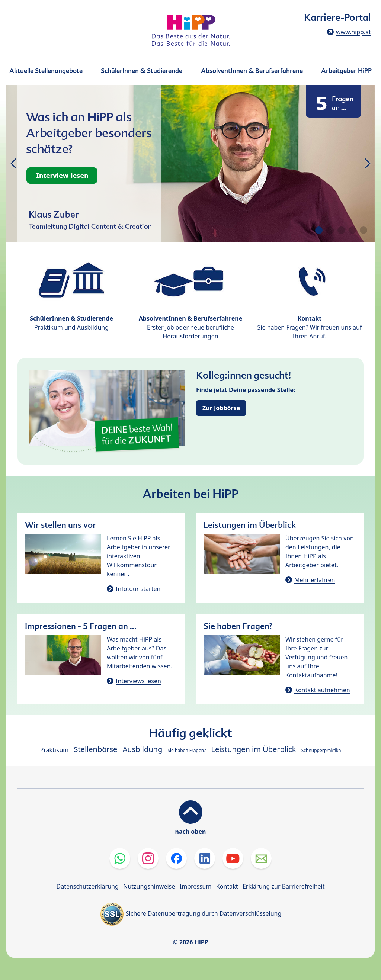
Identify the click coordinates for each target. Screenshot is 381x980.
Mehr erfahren (315, 580)
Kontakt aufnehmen (322, 690)
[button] (319, 230)
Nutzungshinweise (149, 886)
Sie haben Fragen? (187, 750)
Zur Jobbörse (221, 408)
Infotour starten (138, 589)
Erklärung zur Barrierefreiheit (284, 886)
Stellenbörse (95, 749)
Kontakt (227, 886)
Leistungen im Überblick (253, 749)
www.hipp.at (353, 32)
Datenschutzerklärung (88, 886)
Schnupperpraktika (321, 750)
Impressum (196, 886)
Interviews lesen (138, 681)
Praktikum (54, 750)
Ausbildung (143, 749)
